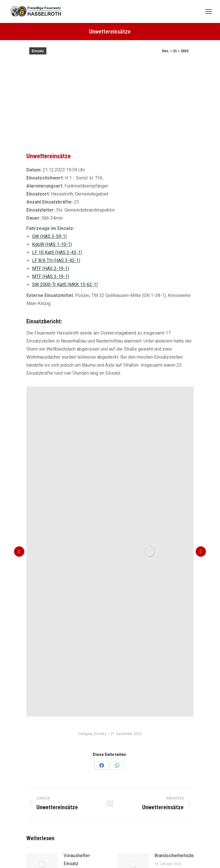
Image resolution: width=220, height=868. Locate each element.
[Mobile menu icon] (209, 11)
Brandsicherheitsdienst (178, 856)
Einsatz (38, 51)
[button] (19, 552)
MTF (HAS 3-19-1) (51, 276)
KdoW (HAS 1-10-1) (52, 244)
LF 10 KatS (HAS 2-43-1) (57, 252)
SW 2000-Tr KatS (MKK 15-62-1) (65, 285)
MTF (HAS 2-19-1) (51, 268)
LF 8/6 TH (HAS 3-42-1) (56, 260)
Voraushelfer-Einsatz (77, 860)
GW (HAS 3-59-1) (49, 236)
